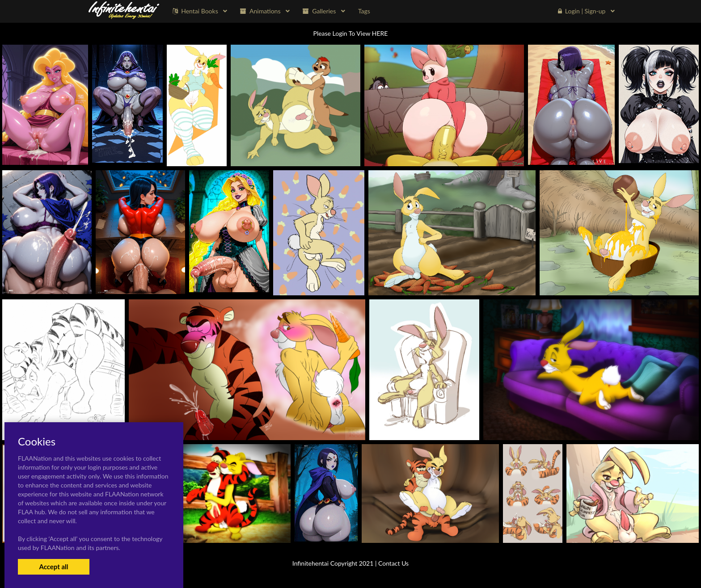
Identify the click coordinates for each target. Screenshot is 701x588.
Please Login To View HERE (351, 33)
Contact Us (393, 563)
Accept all (53, 567)
